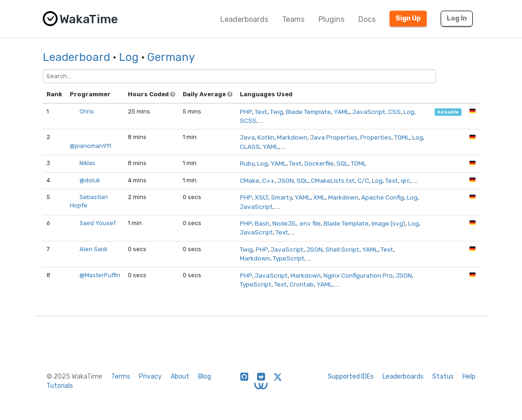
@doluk (90, 180)
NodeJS (284, 223)
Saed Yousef (98, 223)
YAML (342, 112)
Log (129, 57)
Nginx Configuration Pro (358, 275)
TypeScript (289, 258)
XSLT (261, 197)
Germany (171, 57)
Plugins (331, 19)
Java (247, 137)
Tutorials (60, 386)
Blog (205, 377)
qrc (406, 180)
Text (261, 112)
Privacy (150, 377)
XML (319, 197)
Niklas (87, 163)
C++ (268, 180)
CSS (394, 112)
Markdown (292, 137)
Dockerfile (319, 163)
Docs (367, 19)
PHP (246, 112)
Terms (121, 377)
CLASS (250, 147)
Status (443, 377)
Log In (457, 18)
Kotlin (266, 137)
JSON (286, 180)
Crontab (302, 284)
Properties (376, 137)
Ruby (247, 163)
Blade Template (308, 112)
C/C (363, 180)
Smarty (281, 197)
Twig (277, 112)
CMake (250, 180)
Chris (87, 111)
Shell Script (342, 249)
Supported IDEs (351, 377)
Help (469, 377)
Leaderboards (244, 19)
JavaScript (369, 112)
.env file (310, 223)
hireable (448, 112)
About (180, 377)
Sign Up (408, 18)
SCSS (248, 120)
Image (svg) (388, 223)
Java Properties (334, 137)
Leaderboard (76, 57)
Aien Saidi (93, 249)
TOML (402, 137)
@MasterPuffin (100, 275)
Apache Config (383, 197)
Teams (293, 19)
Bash (262, 223)
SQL (342, 163)
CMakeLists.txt (333, 180)
